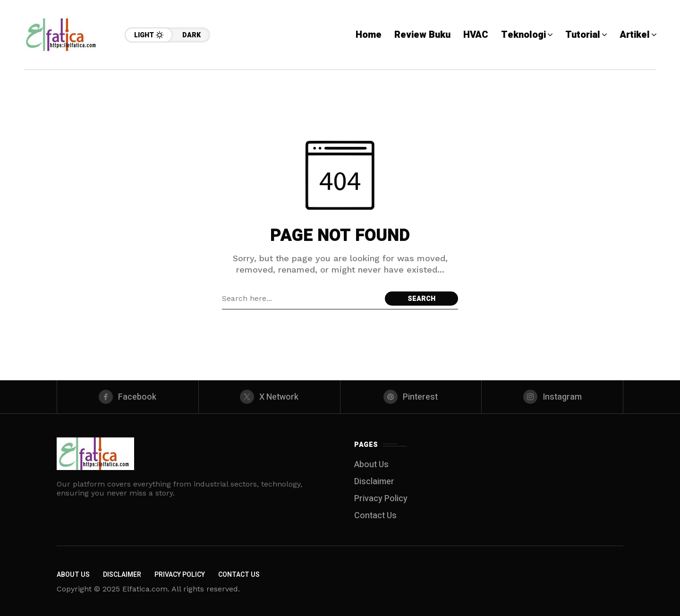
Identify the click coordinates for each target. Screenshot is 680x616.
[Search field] (301, 299)
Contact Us (375, 516)
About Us (371, 465)
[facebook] (128, 397)
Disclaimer (374, 482)
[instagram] (552, 397)
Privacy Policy (381, 499)
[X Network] (269, 397)
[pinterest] (411, 397)
